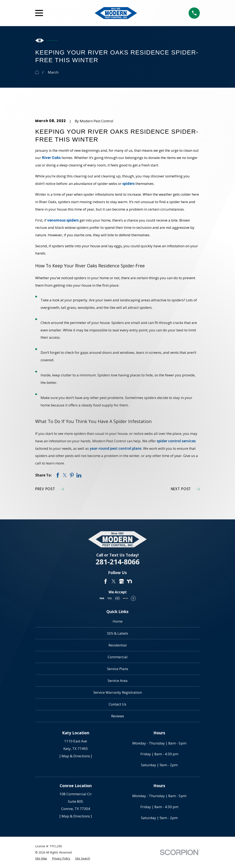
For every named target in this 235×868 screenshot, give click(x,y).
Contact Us (117, 704)
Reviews (118, 716)
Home (118, 621)
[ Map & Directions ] (76, 756)
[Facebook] (106, 581)
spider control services (176, 441)
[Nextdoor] (129, 581)
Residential (118, 645)
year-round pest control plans (116, 448)
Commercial (118, 657)
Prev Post (49, 489)
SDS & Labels (118, 633)
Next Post (185, 489)
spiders (128, 184)
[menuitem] (41, 858)
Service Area (118, 681)
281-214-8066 (118, 562)
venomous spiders (63, 220)
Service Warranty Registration (118, 692)
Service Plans (118, 669)
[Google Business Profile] (122, 581)
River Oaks (51, 158)
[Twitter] (114, 581)
